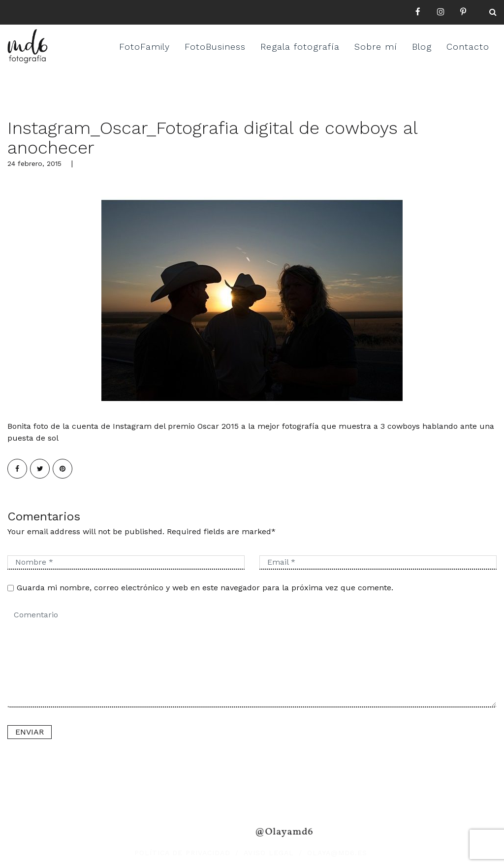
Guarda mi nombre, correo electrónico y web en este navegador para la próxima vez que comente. (205, 588)
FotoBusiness (215, 47)
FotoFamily (144, 47)
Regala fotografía (300, 47)
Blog (422, 47)
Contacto (468, 47)
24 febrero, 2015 (34, 163)
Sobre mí (376, 47)
